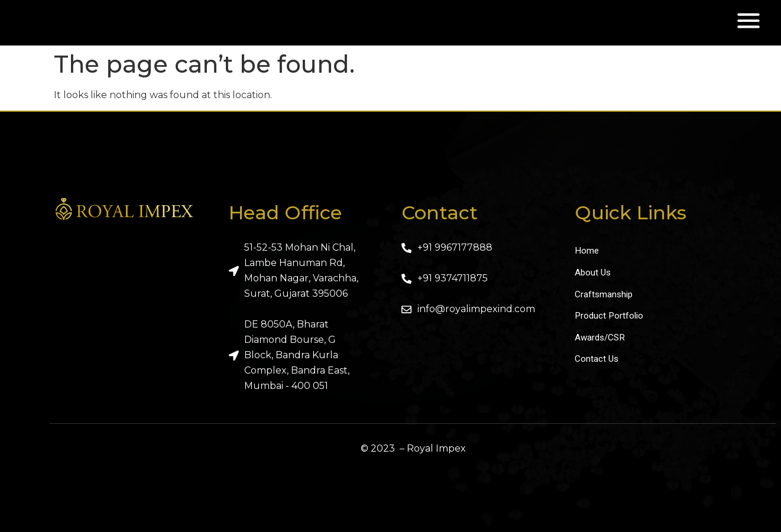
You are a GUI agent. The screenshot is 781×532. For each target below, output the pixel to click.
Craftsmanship (605, 296)
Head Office (285, 213)
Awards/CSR (601, 341)
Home (587, 251)
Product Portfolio (610, 318)
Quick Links (631, 213)
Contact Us (597, 363)
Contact (440, 213)
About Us (594, 273)
